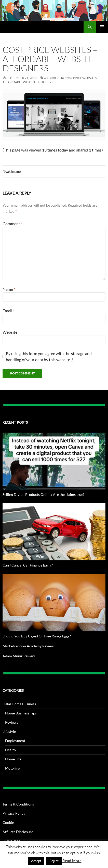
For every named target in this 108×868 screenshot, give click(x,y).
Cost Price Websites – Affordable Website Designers (51, 80)
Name (9, 289)
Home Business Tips (21, 713)
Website (10, 332)
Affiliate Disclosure (18, 832)
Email (9, 311)
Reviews (12, 722)
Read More (72, 861)
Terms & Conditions (18, 804)
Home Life (13, 759)
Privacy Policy (14, 813)
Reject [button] (54, 861)
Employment (15, 741)
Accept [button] (36, 861)
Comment (12, 224)
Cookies (9, 822)
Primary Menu (102, 27)
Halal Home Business (19, 704)
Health (10, 750)
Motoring (13, 768)
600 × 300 (51, 78)
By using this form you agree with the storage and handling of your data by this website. (49, 357)
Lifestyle (9, 731)
